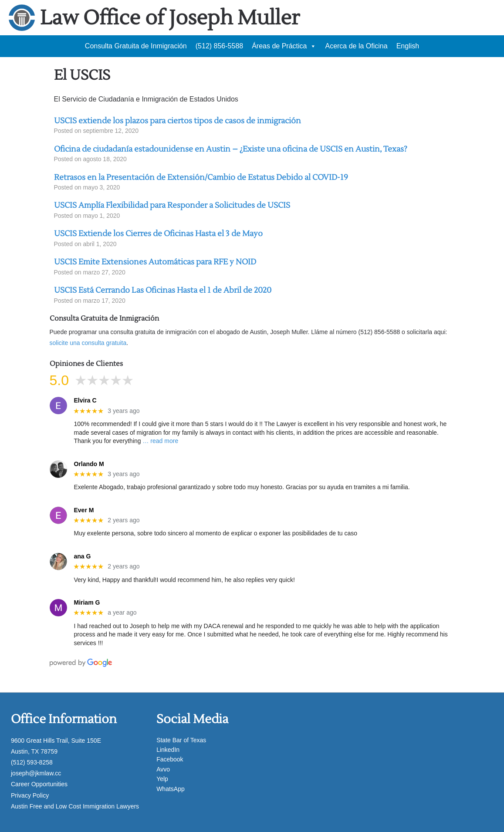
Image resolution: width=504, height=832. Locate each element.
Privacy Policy (30, 795)
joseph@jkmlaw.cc (36, 773)
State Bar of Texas (181, 740)
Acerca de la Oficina (356, 46)
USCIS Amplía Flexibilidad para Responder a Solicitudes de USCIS (172, 205)
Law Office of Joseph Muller (170, 18)
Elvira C (85, 400)
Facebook (170, 759)
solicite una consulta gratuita (88, 343)
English (408, 46)
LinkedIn (168, 750)
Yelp (162, 779)
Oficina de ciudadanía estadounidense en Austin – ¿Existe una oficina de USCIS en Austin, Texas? (231, 149)
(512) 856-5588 (219, 46)
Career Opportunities (39, 784)
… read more (160, 441)
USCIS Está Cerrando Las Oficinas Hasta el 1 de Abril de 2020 (163, 290)
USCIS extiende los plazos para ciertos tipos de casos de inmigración (178, 121)
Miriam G (87, 602)
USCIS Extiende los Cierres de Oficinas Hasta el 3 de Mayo (158, 234)
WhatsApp (171, 789)
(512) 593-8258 (32, 762)
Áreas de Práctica (284, 46)
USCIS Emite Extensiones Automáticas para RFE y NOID (155, 262)
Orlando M (89, 464)
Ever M (84, 510)
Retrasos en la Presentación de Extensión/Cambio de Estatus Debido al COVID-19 (201, 178)
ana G (82, 556)
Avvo (163, 769)
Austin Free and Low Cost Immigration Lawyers (75, 806)
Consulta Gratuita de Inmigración (136, 46)
